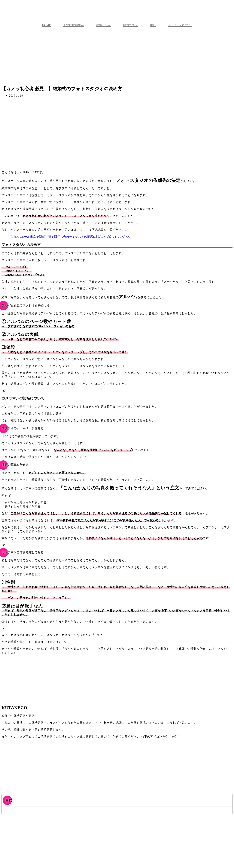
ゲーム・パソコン (180, 25)
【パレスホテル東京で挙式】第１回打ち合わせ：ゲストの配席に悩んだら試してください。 (71, 237)
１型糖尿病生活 (73, 25)
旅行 (153, 25)
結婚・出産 (103, 25)
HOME (46, 25)
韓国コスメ (130, 25)
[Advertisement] (117, 58)
